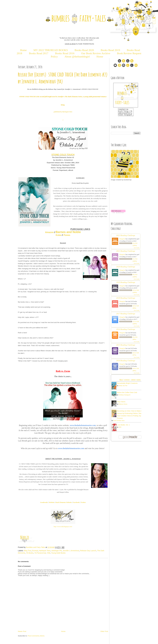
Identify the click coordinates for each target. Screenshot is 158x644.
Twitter (83, 502)
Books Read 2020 (84, 50)
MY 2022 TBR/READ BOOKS (51, 50)
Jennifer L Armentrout (71, 551)
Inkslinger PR (57, 551)
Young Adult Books (58, 553)
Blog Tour (28, 551)
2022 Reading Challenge (126, 237)
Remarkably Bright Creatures (127, 385)
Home (23, 50)
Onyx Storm (121, 403)
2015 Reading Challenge (126, 346)
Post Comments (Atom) (36, 636)
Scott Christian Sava (119, 422)
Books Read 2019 (110, 50)
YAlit (49, 553)
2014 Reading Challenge (126, 362)
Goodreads (44, 502)
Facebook (76, 502)
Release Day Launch (88, 551)
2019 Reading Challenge (126, 284)
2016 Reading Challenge (126, 331)
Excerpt (35, 551)
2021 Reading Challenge (126, 252)
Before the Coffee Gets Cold (127, 394)
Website (52, 502)
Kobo (59, 235)
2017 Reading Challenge (126, 315)
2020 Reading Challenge (126, 268)
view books (137, 249)
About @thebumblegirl (77, 57)
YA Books (30, 553)
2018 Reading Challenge (126, 299)
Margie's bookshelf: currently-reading (130, 381)
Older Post (104, 631)
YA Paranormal (40, 553)
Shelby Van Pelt (123, 387)
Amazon (49, 232)
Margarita (122, 240)
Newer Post (22, 631)
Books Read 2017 (39, 53)
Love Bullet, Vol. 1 (123, 426)
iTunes (67, 235)
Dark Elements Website (64, 502)
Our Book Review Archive (96, 53)
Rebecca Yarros (123, 406)
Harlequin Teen (45, 551)
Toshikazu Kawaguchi (124, 396)
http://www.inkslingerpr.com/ (63, 527)
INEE (120, 429)
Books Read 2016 (65, 53)
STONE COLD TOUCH (63, 155)
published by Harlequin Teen (63, 112)
